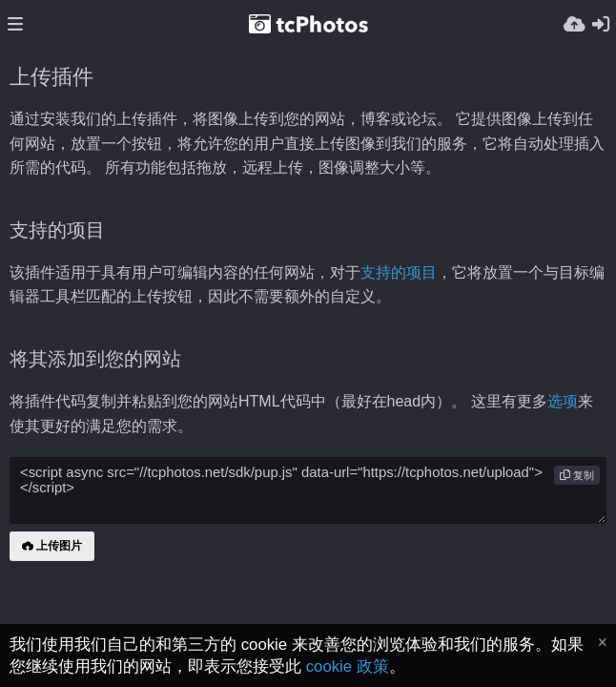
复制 (577, 475)
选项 (563, 401)
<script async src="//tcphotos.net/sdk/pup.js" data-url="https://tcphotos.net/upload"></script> (308, 490)
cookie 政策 (348, 666)
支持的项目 (399, 272)
